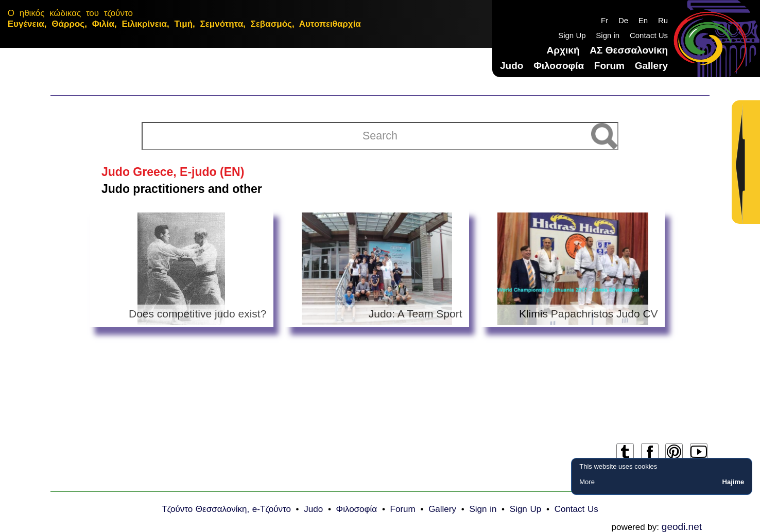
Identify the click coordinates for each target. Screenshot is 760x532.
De (623, 20)
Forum (609, 66)
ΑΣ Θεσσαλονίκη (629, 50)
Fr (604, 20)
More (587, 482)
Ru (663, 20)
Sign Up (572, 35)
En (643, 20)
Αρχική (563, 50)
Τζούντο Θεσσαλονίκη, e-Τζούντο (226, 509)
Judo (512, 66)
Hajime (733, 482)
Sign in (608, 35)
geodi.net (682, 527)
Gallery (651, 66)
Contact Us (649, 35)
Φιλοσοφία (559, 66)
